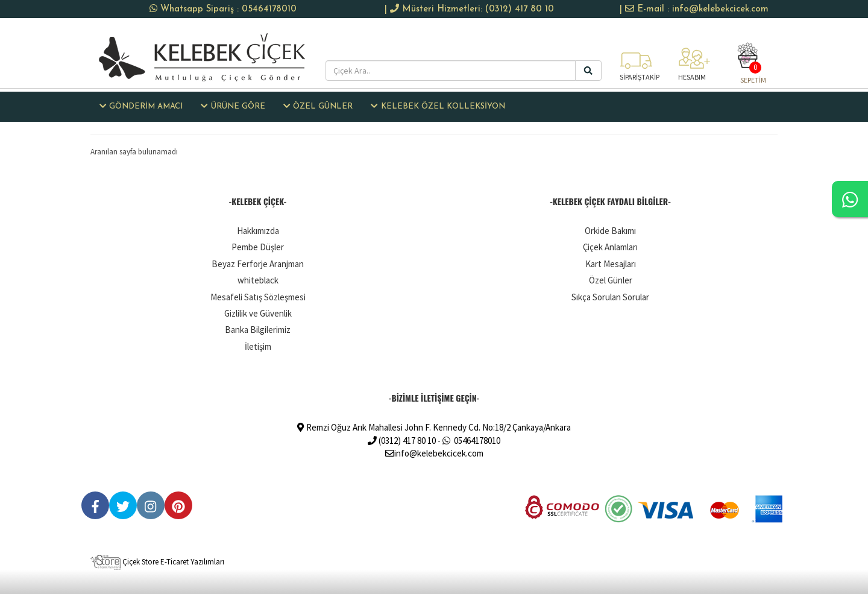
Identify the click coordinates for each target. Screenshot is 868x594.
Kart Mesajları (611, 264)
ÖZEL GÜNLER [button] (318, 106)
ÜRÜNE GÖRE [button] (233, 106)
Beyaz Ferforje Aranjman (258, 264)
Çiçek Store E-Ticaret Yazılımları (157, 562)
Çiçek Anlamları (610, 247)
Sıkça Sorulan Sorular (610, 297)
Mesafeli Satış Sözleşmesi (258, 297)
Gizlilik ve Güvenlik (258, 313)
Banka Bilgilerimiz (258, 330)
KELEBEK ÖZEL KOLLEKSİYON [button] (438, 106)
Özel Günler (611, 280)
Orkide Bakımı (610, 231)
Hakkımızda (258, 231)
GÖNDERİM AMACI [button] (141, 106)
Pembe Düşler (258, 247)
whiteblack (258, 280)
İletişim (258, 346)
